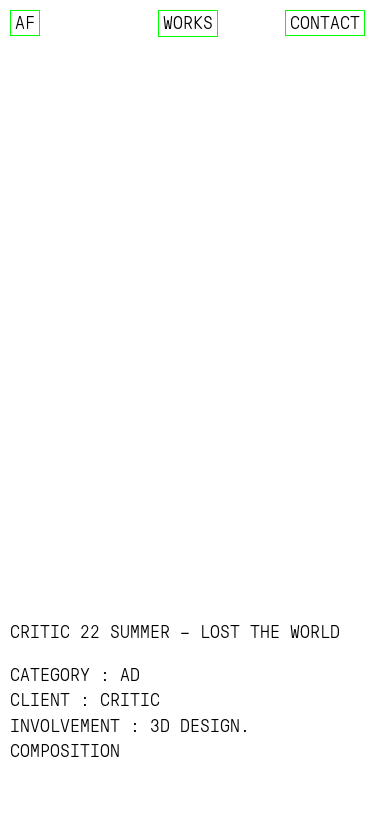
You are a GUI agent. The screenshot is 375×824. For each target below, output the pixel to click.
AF (25, 23)
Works (188, 23)
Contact (325, 23)
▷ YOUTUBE (59, 801)
